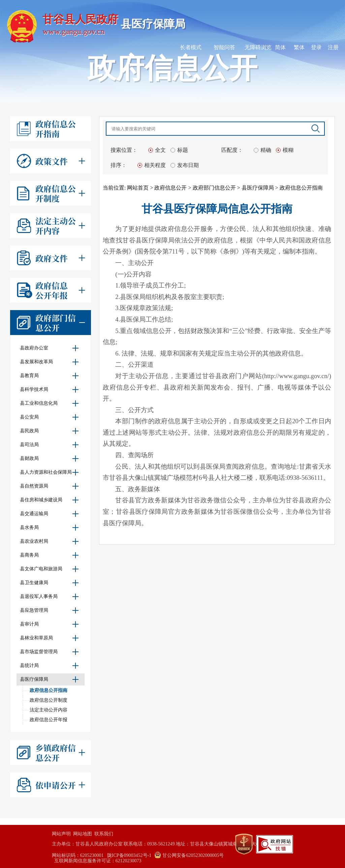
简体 (280, 47)
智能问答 (224, 47)
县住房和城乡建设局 (50, 500)
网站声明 (61, 834)
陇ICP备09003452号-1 (129, 855)
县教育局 (50, 376)
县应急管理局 (50, 610)
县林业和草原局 (50, 638)
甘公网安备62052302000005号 (189, 855)
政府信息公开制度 (49, 700)
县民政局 (50, 431)
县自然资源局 (50, 486)
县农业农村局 (50, 541)
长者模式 (191, 47)
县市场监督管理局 (50, 652)
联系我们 (104, 834)
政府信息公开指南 (49, 690)
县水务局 (50, 528)
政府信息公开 (170, 188)
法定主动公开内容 (49, 710)
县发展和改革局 (50, 362)
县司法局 (50, 445)
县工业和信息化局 (50, 403)
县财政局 (50, 459)
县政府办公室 (50, 348)
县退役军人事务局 (50, 597)
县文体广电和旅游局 (50, 569)
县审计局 (50, 624)
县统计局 (50, 666)
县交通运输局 (50, 514)
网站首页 (138, 188)
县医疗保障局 (50, 679)
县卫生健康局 (50, 583)
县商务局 (50, 555)
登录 (316, 47)
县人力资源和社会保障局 (50, 472)
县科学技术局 (50, 390)
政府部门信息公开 (214, 188)
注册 (333, 47)
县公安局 (50, 417)
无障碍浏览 (258, 47)
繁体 (299, 47)
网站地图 (83, 834)
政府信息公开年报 (49, 720)
